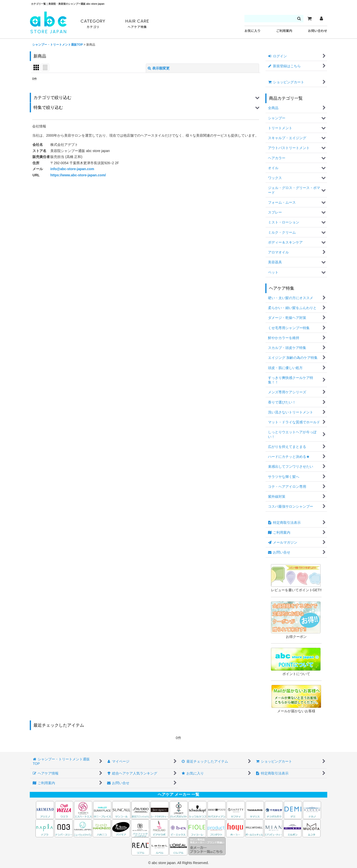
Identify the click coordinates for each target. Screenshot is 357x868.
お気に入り (253, 31)
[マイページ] (321, 19)
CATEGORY (93, 24)
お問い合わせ (318, 31)
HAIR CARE (137, 24)
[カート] (309, 19)
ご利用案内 (284, 31)
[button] (146, 98)
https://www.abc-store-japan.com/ (78, 175)
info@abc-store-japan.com (72, 169)
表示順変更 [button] (159, 68)
